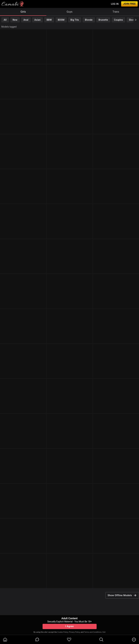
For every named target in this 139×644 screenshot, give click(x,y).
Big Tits (75, 20)
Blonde (89, 20)
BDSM (61, 20)
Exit (104, 632)
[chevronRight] (136, 20)
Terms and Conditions (93, 632)
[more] (134, 640)
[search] (101, 640)
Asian (37, 20)
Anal (26, 20)
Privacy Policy (74, 632)
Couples (119, 20)
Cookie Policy (63, 632)
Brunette (103, 20)
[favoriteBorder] (69, 640)
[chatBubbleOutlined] (37, 639)
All (5, 20)
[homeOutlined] (5, 640)
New (15, 20)
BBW (49, 20)
